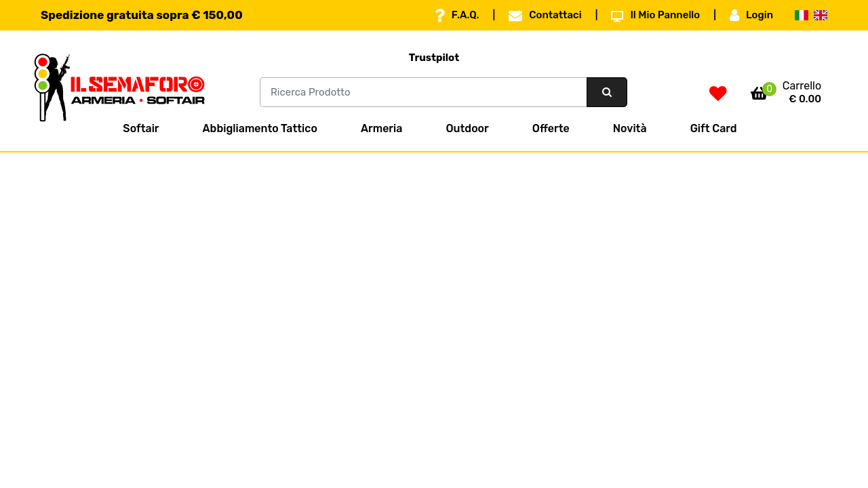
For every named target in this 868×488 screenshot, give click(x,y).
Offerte (551, 128)
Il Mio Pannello (655, 16)
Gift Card (714, 128)
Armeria (381, 128)
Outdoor (467, 128)
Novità (630, 128)
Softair (141, 128)
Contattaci (545, 16)
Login (751, 16)
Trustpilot (434, 58)
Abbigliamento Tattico (260, 128)
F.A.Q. (457, 16)
